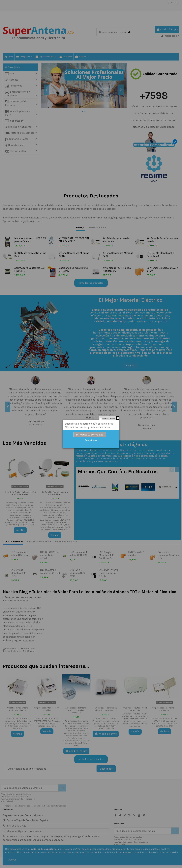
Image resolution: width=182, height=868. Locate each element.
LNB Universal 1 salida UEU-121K (79, 554)
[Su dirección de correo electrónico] (30, 788)
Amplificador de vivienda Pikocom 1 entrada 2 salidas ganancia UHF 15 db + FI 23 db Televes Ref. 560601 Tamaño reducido (106, 723)
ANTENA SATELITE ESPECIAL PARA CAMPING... (74, 240)
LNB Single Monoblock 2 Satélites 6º (161, 255)
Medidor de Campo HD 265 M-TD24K (73, 269)
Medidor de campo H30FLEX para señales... (30, 240)
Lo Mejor (81, 227)
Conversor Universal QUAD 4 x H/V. (162, 269)
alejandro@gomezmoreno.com (25, 831)
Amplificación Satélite (39, 541)
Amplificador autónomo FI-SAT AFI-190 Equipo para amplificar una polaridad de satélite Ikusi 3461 (164, 722)
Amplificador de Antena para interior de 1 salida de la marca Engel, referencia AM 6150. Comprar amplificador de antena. (18, 723)
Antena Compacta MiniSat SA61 (118, 255)
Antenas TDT (30, 649)
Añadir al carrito (76, 751)
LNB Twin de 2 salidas (136, 554)
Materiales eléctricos (66, 541)
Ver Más (20, 530)
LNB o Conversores (13, 541)
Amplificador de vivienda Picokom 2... (117, 269)
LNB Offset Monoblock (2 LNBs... (19, 573)
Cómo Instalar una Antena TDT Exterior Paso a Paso (22, 599)
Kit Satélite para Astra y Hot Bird (30, 255)
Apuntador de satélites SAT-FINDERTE (30, 269)
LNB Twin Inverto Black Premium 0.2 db (108, 573)
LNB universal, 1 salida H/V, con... (20, 554)
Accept (12, 860)
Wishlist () (173, 3)
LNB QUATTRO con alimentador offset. (50, 555)
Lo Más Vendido (98, 227)
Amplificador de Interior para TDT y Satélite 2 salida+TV (76, 710)
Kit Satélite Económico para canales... (163, 240)
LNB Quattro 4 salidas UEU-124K (50, 571)
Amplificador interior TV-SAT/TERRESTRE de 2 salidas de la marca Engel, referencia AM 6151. (47, 722)
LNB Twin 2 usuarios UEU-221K (78, 573)
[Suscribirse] (62, 788)
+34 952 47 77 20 (16, 826)
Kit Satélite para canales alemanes (117, 240)
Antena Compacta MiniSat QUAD (74, 255)
